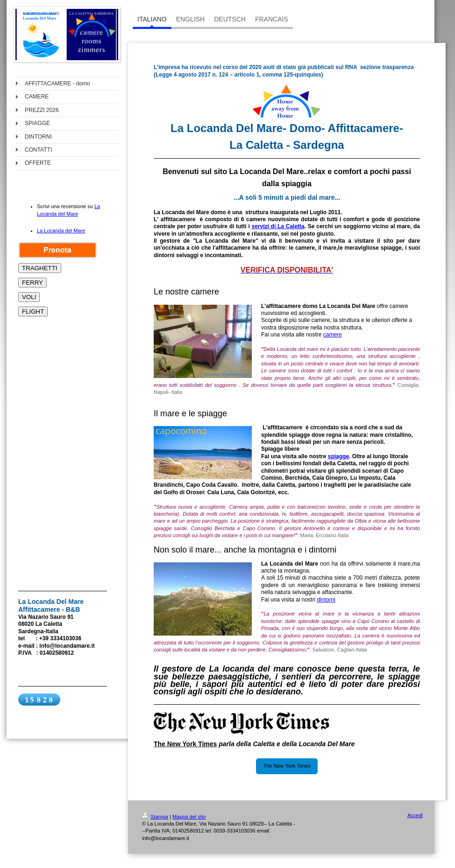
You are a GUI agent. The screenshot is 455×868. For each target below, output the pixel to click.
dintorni (326, 600)
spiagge (338, 456)
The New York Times (287, 766)
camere (333, 335)
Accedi (415, 815)
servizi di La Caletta (278, 226)
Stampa (155, 817)
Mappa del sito (189, 817)
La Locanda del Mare (61, 231)
